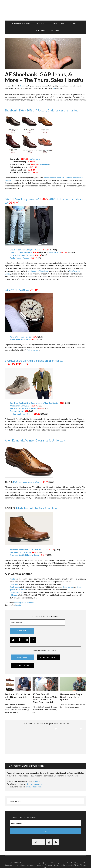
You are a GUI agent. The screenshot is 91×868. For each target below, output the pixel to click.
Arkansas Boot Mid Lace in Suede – (28, 555)
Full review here (33, 350)
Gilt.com (83, 858)
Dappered (46, 10)
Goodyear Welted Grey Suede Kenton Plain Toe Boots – (37, 403)
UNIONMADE (16, 592)
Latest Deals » (23, 665)
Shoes (24, 603)
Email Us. (37, 775)
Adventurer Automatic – (23, 339)
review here (34, 159)
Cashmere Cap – (19, 411)
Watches (30, 603)
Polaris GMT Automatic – (23, 337)
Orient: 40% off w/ (23, 290)
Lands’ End (14, 584)
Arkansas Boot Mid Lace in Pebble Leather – (32, 550)
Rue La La (13, 579)
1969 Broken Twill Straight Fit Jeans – (29, 250)
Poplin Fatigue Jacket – (23, 258)
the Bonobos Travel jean (38, 271)
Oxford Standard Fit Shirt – (25, 255)
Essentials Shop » (48, 657)
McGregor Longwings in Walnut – (30, 482)
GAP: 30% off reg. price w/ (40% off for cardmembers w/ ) (44, 201)
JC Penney (14, 595)
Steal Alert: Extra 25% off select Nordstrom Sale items (17, 697)
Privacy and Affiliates (71, 858)
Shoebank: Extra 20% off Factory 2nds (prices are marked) (42, 110)
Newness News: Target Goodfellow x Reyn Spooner (71, 697)
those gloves (68, 587)
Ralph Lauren (15, 587)
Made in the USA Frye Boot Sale (36, 508)
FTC (46, 861)
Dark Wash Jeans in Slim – (24, 252)
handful (18, 605)
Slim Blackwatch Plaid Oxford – (27, 408)
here (54, 88)
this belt (22, 590)
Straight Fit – (58, 252)
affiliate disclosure (33, 780)
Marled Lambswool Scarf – (25, 414)
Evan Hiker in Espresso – (23, 552)
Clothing (17, 603)
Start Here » (23, 657)
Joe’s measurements (35, 777)
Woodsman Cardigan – (23, 406)
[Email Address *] (37, 623)
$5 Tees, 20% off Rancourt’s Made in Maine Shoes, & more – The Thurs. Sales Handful (45, 698)
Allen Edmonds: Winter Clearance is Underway (35, 440)
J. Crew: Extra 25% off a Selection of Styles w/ (34, 362)
